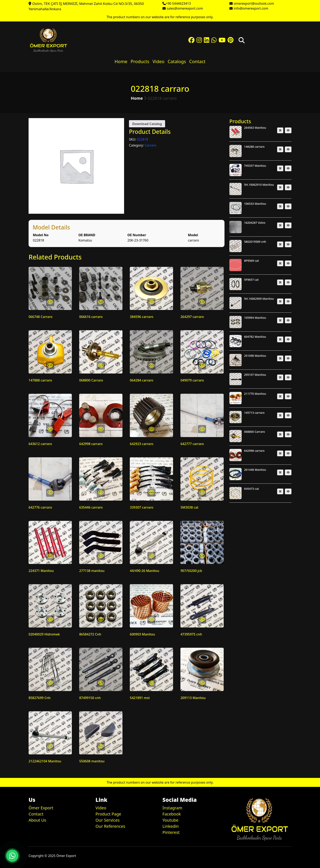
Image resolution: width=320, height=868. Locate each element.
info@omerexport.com (251, 8)
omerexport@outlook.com (254, 3)
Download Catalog (147, 124)
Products (140, 61)
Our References (110, 826)
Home (121, 61)
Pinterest (171, 832)
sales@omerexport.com (185, 8)
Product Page (108, 814)
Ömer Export (41, 808)
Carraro (151, 145)
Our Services (108, 820)
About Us (37, 820)
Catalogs (177, 61)
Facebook (172, 814)
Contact (197, 61)
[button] (12, 856)
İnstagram (172, 808)
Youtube (170, 820)
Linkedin (171, 826)
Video (158, 61)
